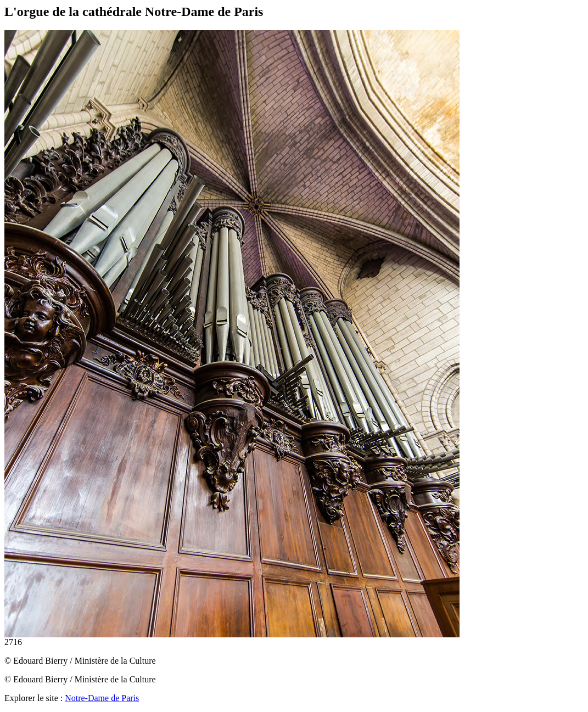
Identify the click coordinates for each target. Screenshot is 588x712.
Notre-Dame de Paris (102, 698)
